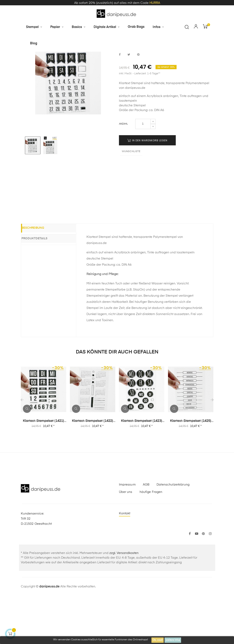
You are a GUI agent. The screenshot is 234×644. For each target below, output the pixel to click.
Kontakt (125, 561)
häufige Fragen (151, 540)
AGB (146, 532)
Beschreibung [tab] (39, 276)
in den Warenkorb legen (147, 188)
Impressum (127, 532)
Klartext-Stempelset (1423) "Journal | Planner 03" (142, 469)
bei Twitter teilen (129, 102)
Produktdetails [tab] (40, 286)
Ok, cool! (158, 640)
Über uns (126, 540)
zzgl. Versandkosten (124, 601)
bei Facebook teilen (120, 102)
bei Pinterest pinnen (138, 102)
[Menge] (143, 172)
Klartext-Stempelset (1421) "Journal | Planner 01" (44, 469)
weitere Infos (173, 640)
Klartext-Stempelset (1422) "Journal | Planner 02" (93, 469)
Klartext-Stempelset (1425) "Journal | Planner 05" (191, 469)
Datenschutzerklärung (173, 532)
